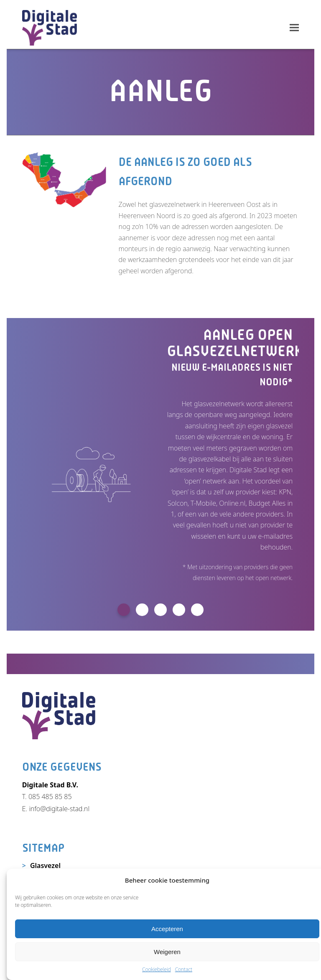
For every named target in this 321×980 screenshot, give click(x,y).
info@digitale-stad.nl (59, 809)
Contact (184, 969)
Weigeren (167, 952)
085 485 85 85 (50, 797)
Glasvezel (45, 865)
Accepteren (167, 929)
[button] (294, 28)
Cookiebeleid (157, 969)
